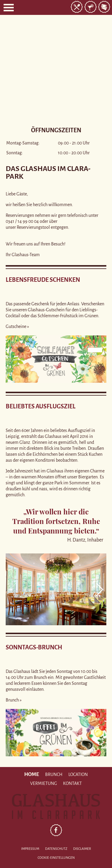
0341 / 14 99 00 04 (22, 221)
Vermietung (44, 783)
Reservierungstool (33, 227)
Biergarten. (89, 477)
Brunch (54, 774)
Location (78, 774)
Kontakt (72, 783)
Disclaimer (82, 849)
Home (32, 774)
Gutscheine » (17, 326)
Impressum (30, 849)
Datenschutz (56, 849)
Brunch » (14, 700)
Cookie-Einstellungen (56, 858)
